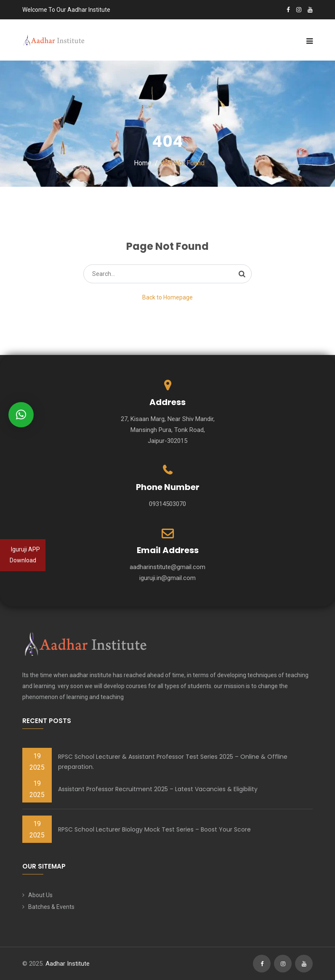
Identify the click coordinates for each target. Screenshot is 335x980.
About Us (40, 895)
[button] (21, 415)
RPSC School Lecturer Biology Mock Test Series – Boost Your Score (154, 829)
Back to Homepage (167, 297)
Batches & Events (51, 907)
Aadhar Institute (68, 964)
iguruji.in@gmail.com (167, 578)
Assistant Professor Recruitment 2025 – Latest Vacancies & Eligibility (158, 789)
